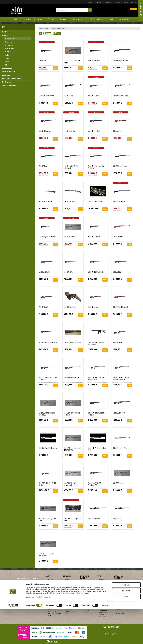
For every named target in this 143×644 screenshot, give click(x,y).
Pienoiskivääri (69, 584)
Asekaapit (119, 584)
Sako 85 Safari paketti (95, 201)
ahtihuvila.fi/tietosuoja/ (42, 632)
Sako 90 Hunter (68, 272)
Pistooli (67, 586)
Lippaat (67, 600)
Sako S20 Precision (119, 413)
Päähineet (85, 590)
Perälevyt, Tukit (69, 602)
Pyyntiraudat (119, 607)
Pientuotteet (85, 609)
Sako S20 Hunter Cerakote (72, 377)
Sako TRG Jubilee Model (120, 448)
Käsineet (84, 586)
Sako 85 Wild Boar (69, 237)
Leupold (101, 595)
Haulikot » (6, 32)
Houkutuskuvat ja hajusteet (120, 589)
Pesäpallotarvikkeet (124, 19)
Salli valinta (126, 626)
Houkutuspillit (119, 592)
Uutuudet (126, 2)
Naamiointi (119, 600)
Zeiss (100, 608)
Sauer (7, 58)
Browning (9, 42)
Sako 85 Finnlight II (94, 131)
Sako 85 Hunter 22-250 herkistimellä (71, 167)
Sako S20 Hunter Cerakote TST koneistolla (98, 414)
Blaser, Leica (102, 586)
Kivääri (67, 582)
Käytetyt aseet (8, 82)
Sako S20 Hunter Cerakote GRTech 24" (72, 414)
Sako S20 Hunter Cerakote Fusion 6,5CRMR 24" (121, 378)
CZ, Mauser (10, 45)
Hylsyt (50, 605)
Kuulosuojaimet (120, 596)
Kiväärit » (6, 35)
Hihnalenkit (68, 596)
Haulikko (68, 580)
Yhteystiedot (108, 2)
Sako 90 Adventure (94, 237)
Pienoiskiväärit (8, 68)
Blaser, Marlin (10, 49)
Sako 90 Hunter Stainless (96, 272)
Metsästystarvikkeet (79, 19)
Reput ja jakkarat (87, 611)
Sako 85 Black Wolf (70, 131)
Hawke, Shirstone (104, 591)
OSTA (56, 68)
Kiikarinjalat (68, 598)
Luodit (50, 609)
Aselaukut (119, 586)
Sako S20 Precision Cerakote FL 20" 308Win (72, 449)
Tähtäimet (68, 607)
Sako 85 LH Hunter (69, 201)
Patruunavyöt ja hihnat (122, 602)
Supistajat (68, 605)
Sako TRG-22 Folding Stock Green (72, 519)
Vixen (100, 606)
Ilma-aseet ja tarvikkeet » (12, 79)
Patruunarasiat (52, 611)
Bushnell (101, 584)
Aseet (16, 19)
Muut (7, 65)
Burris (101, 582)
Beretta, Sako (10, 39)
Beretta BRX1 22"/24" (95, 60)
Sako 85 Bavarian (93, 96)
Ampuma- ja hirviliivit (88, 581)
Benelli (8, 52)
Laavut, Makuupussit (88, 604)
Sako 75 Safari (68, 96)
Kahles (101, 593)
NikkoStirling (102, 588)
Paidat (84, 592)
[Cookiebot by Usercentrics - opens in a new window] (13, 640)
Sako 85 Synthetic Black (120, 201)
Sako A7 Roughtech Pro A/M (48, 342)
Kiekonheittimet (120, 594)
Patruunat (51, 19)
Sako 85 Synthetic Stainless (47, 237)
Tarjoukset (118, 2)
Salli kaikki (126, 620)
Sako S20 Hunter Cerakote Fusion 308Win (96, 378)
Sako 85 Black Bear (45, 131)
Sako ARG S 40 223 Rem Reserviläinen (96, 343)
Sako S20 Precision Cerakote (48, 448)
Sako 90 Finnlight (44, 272)
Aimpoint (101, 580)
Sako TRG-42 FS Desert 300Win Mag (46, 555)
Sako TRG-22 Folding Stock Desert (47, 519)
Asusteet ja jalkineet (97, 19)
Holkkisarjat (51, 602)
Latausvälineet (52, 607)
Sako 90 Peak (117, 272)
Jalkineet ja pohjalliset (88, 584)
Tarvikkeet (85, 597)
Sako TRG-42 (117, 518)
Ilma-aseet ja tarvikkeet (54, 591)
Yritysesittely (99, 2)
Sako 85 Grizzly (118, 131)
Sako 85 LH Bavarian (45, 201)
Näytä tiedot (106, 640)
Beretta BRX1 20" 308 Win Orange (72, 61)
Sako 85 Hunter (44, 166)
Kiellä (126, 631)
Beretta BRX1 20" (44, 60)
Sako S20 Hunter (118, 342)
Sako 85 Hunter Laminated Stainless (96, 167)
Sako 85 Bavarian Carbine (121, 96)
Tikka (7, 62)
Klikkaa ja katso (32, 598)
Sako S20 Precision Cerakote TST (97, 449)
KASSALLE (133, 9)
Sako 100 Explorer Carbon (121, 60)
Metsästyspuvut (86, 588)
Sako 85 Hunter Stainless (120, 166)
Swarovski (102, 604)
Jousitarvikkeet (120, 613)
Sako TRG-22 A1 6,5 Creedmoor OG (95, 484)
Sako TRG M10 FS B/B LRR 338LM (48, 484)
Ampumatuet (69, 609)
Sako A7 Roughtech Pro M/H (72, 342)
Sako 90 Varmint (93, 307)
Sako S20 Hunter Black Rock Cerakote (48, 378)
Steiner (101, 602)
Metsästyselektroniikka (122, 598)
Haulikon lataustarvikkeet (55, 613)
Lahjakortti (134, 2)
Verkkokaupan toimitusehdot (28, 604)
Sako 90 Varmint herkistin (121, 307)
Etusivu (90, 2)
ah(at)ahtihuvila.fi (20, 598)
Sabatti (8, 55)
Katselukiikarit (103, 612)
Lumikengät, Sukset (87, 606)
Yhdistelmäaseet (9, 72)
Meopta (101, 597)
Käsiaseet (6, 75)
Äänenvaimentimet (70, 611)
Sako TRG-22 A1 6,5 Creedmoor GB (70, 484)
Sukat (84, 595)
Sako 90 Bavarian (118, 237)
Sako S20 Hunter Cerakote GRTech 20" (47, 414)
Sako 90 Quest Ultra (70, 307)
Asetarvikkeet (28, 19)
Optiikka (40, 19)
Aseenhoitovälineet (70, 594)
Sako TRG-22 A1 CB (119, 483)
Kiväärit (53, 29)
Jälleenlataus (64, 19)
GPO (100, 599)
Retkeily (111, 19)
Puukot (118, 605)
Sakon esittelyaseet (10, 85)
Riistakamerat (120, 609)
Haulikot (50, 580)
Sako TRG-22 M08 (94, 518)
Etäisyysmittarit (103, 610)
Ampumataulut (120, 581)
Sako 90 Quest (43, 307)
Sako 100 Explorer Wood (46, 96)
